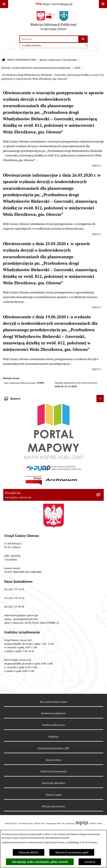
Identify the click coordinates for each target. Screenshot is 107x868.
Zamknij (90, 862)
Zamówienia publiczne (54, 713)
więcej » (97, 165)
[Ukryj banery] (100, 399)
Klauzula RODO (29, 852)
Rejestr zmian (53, 760)
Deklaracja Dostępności (53, 771)
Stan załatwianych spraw (54, 702)
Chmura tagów (54, 795)
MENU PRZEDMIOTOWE (22, 60)
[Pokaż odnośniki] (4, 4)
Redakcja (53, 737)
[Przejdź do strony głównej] (53, 22)
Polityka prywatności (54, 806)
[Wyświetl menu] (103, 4)
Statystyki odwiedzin (53, 783)
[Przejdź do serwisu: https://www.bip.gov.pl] (54, 4)
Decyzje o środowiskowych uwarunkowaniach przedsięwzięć (36, 68)
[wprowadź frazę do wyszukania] (49, 39)
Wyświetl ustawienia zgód (72, 852)
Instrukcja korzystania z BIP (53, 748)
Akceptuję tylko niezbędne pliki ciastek (40, 862)
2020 (77, 68)
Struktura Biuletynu (54, 725)
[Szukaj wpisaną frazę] (83, 39)
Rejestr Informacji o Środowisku (58, 60)
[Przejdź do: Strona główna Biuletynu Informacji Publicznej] (4, 60)
